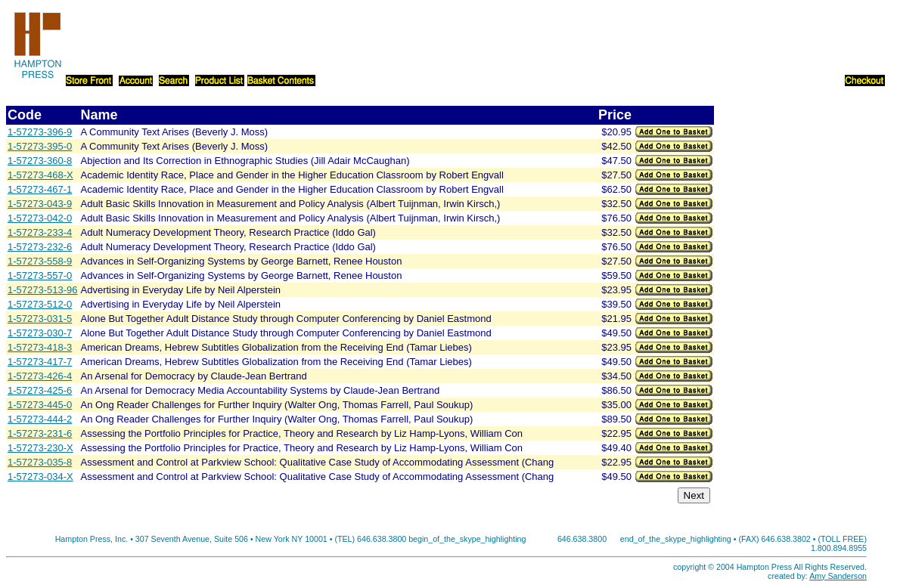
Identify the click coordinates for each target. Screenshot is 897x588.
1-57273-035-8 (40, 462)
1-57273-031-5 (40, 319)
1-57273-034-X (40, 477)
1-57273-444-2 (40, 419)
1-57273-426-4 (40, 376)
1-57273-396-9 (40, 132)
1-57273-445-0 (40, 405)
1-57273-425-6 (40, 390)
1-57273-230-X (40, 448)
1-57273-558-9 (40, 261)
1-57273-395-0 (40, 146)
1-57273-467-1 (40, 189)
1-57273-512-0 (40, 304)
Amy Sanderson (838, 576)
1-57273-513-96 (43, 290)
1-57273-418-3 (40, 347)
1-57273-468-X (40, 175)
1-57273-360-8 (40, 161)
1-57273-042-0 (40, 218)
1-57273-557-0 (40, 275)
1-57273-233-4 (40, 232)
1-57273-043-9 (40, 204)
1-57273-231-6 (40, 433)
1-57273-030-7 (40, 333)
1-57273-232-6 (40, 247)
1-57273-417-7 (40, 362)
